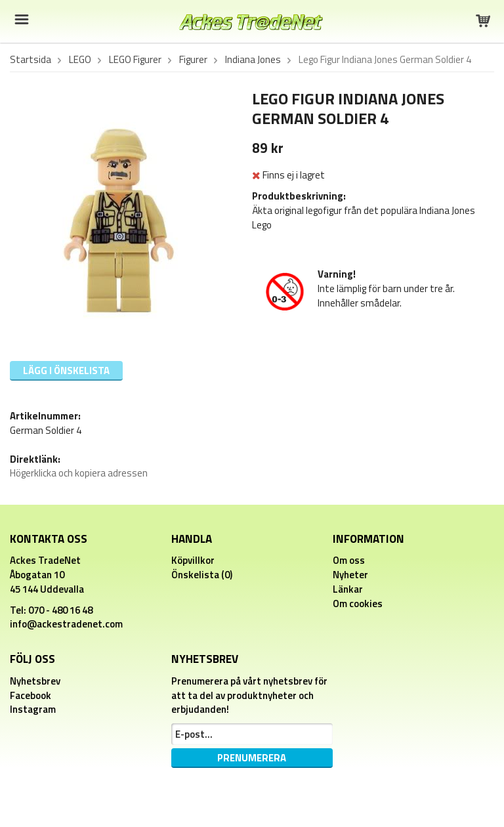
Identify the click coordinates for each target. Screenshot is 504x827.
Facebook (31, 695)
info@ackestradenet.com (66, 624)
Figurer (193, 60)
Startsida (31, 60)
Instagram (33, 709)
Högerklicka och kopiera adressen (79, 473)
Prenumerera (252, 758)
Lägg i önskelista (66, 371)
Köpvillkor (193, 560)
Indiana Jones (253, 60)
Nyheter (350, 575)
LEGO (80, 60)
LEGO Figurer (135, 60)
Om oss (349, 560)
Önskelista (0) (202, 575)
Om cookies (358, 604)
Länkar (348, 589)
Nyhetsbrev (35, 681)
